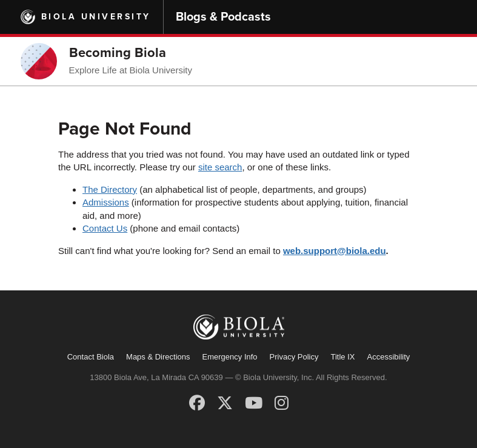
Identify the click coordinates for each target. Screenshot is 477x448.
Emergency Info (230, 357)
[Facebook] (197, 403)
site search (220, 167)
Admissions (106, 202)
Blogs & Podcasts (223, 17)
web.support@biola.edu (335, 251)
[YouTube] (254, 403)
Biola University (96, 17)
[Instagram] (282, 403)
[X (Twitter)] (225, 403)
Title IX (343, 357)
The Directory (110, 189)
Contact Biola (91, 357)
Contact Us (105, 228)
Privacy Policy (294, 357)
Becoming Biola (118, 53)
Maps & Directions (158, 357)
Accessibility (388, 357)
